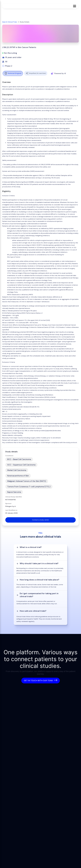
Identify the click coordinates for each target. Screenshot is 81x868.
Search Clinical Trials (10, 22)
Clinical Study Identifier (14, 497)
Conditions (9, 456)
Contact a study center (40, 520)
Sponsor (8, 503)
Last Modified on (11, 510)
